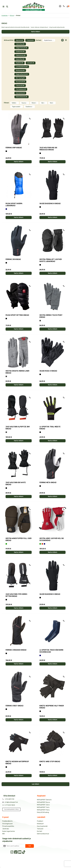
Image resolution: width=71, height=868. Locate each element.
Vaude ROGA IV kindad (48, 371)
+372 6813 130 (9, 799)
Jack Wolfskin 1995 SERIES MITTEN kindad (16, 595)
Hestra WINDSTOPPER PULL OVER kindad (19, 539)
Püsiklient (40, 821)
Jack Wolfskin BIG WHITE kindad (16, 484)
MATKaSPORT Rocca (43, 802)
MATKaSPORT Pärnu (43, 810)
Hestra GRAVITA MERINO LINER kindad (17, 372)
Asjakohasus (49, 40)
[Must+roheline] (40, 432)
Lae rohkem (35, 784)
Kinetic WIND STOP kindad (50, 762)
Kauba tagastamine (9, 831)
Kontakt (40, 831)
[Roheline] (6, 544)
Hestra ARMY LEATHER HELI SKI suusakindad (52, 539)
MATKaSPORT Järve (43, 805)
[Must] (40, 153)
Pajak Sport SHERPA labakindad (14, 205)
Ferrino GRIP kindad (14, 148)
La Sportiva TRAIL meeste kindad (50, 428)
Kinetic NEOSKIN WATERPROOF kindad (17, 763)
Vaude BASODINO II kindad (50, 594)
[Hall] (40, 321)
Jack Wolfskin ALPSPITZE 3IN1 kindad (18, 428)
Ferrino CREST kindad (14, 706)
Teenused (40, 829)
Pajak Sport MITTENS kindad (17, 315)
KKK (4, 834)
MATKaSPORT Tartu (43, 807)
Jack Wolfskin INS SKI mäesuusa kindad (48, 149)
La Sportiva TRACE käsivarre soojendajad (51, 651)
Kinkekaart (40, 824)
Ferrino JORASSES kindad (16, 650)
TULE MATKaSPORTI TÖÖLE (11, 809)
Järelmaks (6, 829)
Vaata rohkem (35, 32)
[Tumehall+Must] (6, 151)
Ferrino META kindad (48, 483)
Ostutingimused (7, 824)
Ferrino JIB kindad (13, 259)
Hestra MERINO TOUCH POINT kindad (51, 316)
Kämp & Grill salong (43, 812)
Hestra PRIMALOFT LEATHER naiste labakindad (51, 260)
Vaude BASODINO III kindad (50, 204)
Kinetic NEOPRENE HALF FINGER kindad (52, 707)
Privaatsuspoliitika (8, 826)
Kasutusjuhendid (42, 826)
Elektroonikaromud (43, 834)
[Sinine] (6, 209)
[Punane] (42, 544)
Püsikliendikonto (7, 821)
